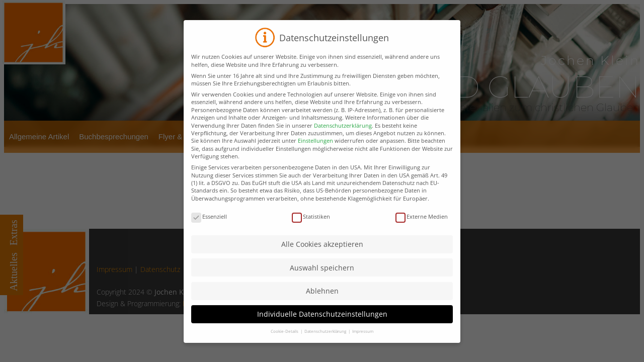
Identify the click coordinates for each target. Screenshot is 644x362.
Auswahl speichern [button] (322, 280)
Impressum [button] (363, 344)
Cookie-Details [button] (285, 344)
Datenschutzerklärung (343, 138)
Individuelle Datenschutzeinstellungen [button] (322, 327)
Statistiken (311, 229)
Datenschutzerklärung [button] (326, 344)
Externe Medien (422, 229)
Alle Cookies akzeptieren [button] (322, 257)
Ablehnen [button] (322, 303)
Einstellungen (315, 153)
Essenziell (209, 229)
